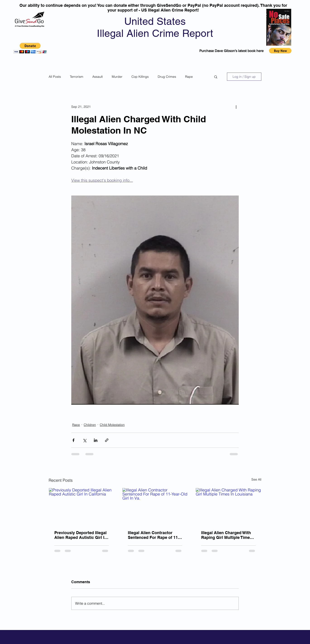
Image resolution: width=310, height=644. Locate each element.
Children (90, 425)
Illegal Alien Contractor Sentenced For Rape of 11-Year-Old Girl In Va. (154, 535)
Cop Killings (140, 77)
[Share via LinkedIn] (96, 440)
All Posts (55, 77)
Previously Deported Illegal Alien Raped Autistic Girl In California (81, 535)
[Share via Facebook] (73, 440)
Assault (98, 77)
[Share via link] (107, 440)
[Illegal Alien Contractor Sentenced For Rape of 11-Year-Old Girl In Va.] (155, 506)
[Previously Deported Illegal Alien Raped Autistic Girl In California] (82, 506)
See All (256, 479)
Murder (117, 77)
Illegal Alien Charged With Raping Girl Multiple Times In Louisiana (227, 535)
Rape (189, 77)
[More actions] (236, 107)
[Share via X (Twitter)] (85, 440)
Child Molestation (112, 425)
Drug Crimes (167, 77)
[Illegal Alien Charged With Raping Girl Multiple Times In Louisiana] (228, 506)
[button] (30, 48)
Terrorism (77, 77)
